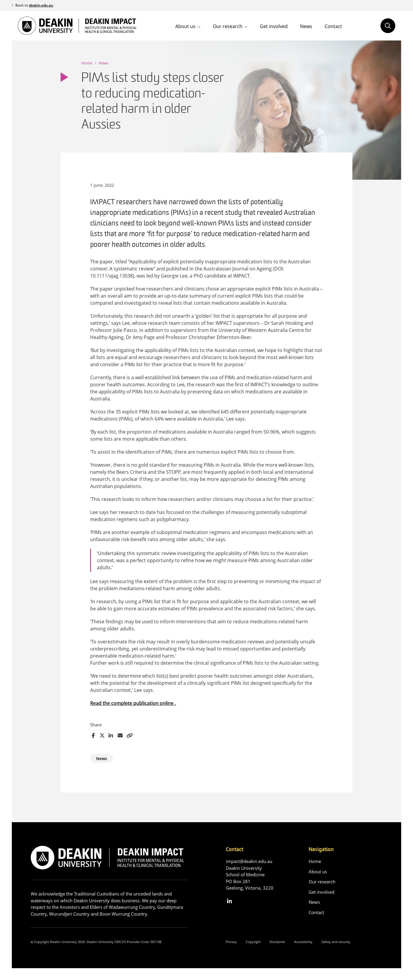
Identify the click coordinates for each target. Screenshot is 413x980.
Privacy (231, 942)
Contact (333, 26)
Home (87, 63)
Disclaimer (277, 942)
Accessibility (303, 942)
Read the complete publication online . (133, 703)
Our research (228, 26)
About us (185, 26)
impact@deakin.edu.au (249, 861)
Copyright (253, 942)
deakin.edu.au (41, 5)
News (306, 26)
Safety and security (336, 942)
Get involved (274, 26)
